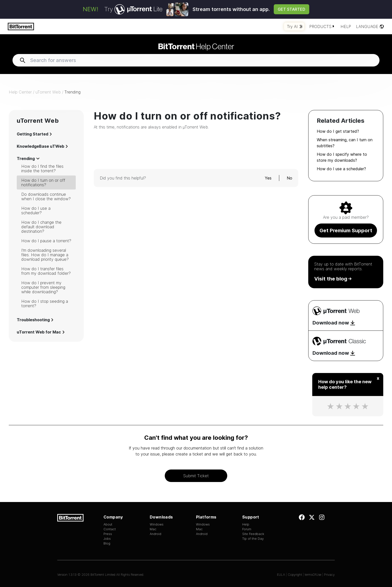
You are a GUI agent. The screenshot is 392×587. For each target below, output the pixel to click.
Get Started (291, 9)
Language (370, 26)
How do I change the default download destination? (41, 227)
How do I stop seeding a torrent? (45, 303)
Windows (157, 524)
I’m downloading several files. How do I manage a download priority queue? (45, 255)
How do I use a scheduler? (36, 210)
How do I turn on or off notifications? (43, 182)
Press (108, 534)
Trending (72, 92)
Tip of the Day (253, 539)
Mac (153, 529)
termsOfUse (313, 575)
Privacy (329, 575)
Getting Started (34, 134)
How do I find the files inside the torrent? (42, 168)
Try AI (295, 26)
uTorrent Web (48, 92)
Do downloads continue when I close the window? (46, 196)
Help (346, 26)
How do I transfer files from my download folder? (46, 271)
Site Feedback (253, 534)
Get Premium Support (346, 230)
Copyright (295, 575)
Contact (110, 529)
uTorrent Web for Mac (41, 332)
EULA (281, 575)
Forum (247, 529)
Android (155, 534)
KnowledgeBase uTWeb (42, 146)
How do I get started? (338, 131)
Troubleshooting (35, 320)
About (108, 524)
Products (322, 26)
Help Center (196, 46)
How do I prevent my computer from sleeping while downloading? (43, 287)
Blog (107, 543)
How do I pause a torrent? (46, 241)
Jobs (107, 539)
